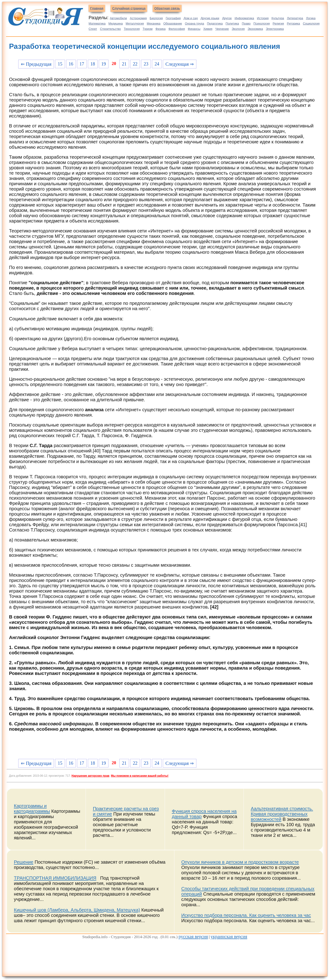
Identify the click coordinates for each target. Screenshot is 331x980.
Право (246, 23)
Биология (156, 18)
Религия (278, 23)
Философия (177, 29)
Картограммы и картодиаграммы (32, 808)
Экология (238, 29)
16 (71, 64)
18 (93, 64)
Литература (295, 18)
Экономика (255, 29)
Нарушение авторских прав (90, 776)
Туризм (148, 29)
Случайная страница (129, 8)
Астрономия (138, 18)
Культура (278, 18)
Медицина (116, 23)
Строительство (110, 29)
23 (146, 64)
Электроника (275, 29)
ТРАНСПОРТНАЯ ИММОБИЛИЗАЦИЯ (55, 878)
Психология (262, 23)
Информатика (244, 18)
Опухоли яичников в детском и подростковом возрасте (240, 862)
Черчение (222, 29)
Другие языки (210, 18)
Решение (24, 862)
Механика (153, 23)
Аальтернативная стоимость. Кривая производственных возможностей (282, 814)
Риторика (293, 23)
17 (82, 64)
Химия (208, 29)
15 (60, 64)
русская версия (193, 937)
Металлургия (135, 23)
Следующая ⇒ (180, 64)
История (263, 18)
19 (104, 64)
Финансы (194, 29)
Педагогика (215, 23)
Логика (311, 18)
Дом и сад (191, 18)
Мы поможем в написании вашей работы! (140, 776)
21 (124, 64)
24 (157, 64)
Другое (227, 18)
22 (135, 64)
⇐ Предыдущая (36, 64)
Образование (173, 23)
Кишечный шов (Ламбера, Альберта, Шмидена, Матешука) (77, 910)
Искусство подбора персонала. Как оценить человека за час (246, 915)
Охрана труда (194, 23)
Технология (132, 29)
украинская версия (229, 937)
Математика (97, 23)
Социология (311, 23)
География (173, 18)
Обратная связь (167, 8)
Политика (232, 23)
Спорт (93, 29)
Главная (97, 8)
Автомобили (118, 18)
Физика (161, 29)
